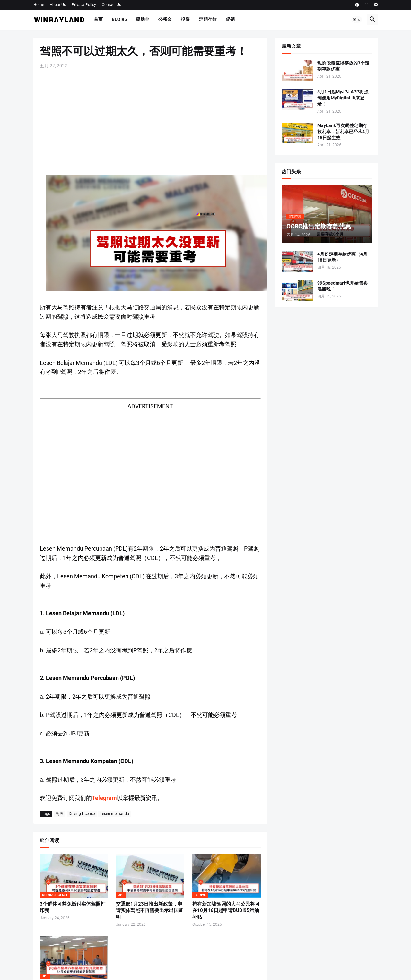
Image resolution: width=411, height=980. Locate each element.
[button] (357, 20)
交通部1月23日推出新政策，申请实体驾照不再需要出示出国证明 (150, 911)
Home (39, 5)
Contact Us (111, 5)
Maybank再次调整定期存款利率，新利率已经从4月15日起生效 (343, 132)
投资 (185, 19)
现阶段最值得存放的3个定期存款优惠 (343, 66)
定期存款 (208, 19)
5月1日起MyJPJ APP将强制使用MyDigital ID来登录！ (343, 98)
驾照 (59, 814)
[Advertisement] (150, 122)
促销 (230, 19)
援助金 (143, 19)
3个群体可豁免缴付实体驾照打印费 (73, 907)
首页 (98, 19)
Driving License (82, 814)
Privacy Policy (84, 5)
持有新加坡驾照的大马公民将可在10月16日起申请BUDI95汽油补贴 (226, 911)
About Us (58, 5)
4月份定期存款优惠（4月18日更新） (342, 257)
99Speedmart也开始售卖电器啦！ (342, 286)
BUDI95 (119, 19)
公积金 (165, 19)
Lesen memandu (115, 814)
